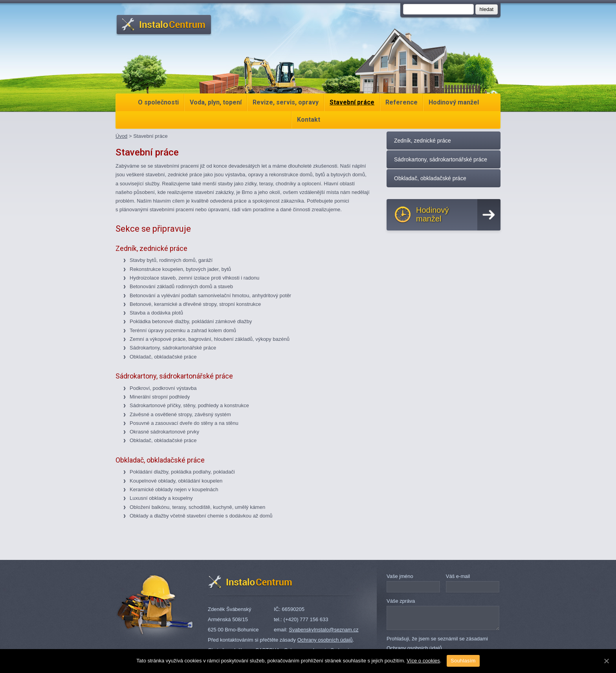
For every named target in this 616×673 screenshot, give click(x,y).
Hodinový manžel (454, 102)
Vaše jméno (400, 576)
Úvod (121, 136)
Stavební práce (352, 102)
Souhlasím (463, 661)
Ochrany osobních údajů (325, 640)
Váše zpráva (401, 601)
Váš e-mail (458, 576)
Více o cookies (423, 661)
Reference (401, 102)
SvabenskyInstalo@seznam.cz (324, 630)
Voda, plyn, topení (216, 102)
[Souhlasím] (606, 661)
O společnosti (158, 102)
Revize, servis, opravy (286, 102)
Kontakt (309, 120)
